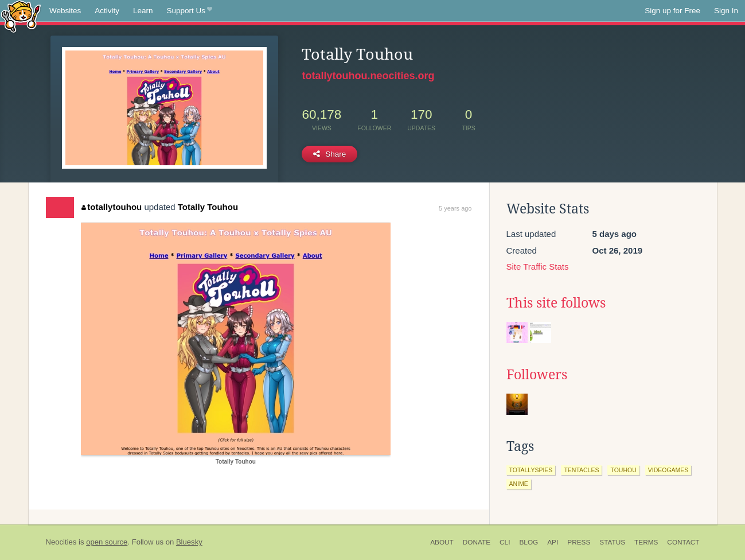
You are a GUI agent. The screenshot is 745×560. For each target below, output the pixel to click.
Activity (107, 11)
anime (519, 484)
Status (612, 542)
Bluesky (189, 542)
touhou (623, 470)
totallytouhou (112, 207)
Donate (477, 542)
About (442, 542)
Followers (537, 375)
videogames (668, 470)
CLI (505, 542)
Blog (528, 542)
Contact (683, 542)
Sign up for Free (672, 11)
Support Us (190, 11)
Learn (143, 11)
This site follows (556, 303)
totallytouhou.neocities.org (368, 76)
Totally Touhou (208, 207)
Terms (646, 542)
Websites (65, 11)
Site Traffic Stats (538, 267)
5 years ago (455, 208)
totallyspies (531, 470)
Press (579, 542)
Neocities (61, 542)
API (553, 542)
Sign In (726, 11)
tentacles (581, 470)
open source (107, 542)
